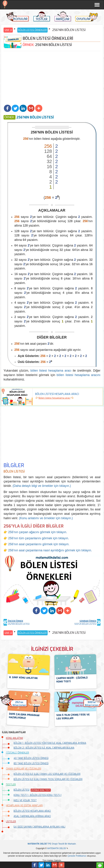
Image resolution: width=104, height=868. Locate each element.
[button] (7, 108)
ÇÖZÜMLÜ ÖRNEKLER (18, 753)
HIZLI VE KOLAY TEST (25, 801)
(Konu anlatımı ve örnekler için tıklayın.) (46, 518)
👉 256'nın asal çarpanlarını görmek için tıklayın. (37, 544)
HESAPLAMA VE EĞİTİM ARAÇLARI (24, 806)
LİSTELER (11, 822)
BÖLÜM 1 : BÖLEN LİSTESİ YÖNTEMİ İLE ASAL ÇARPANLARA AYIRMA (50, 743)
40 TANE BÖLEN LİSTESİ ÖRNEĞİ (31, 758)
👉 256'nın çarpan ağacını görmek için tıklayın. (35, 532)
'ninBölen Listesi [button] (19, 704)
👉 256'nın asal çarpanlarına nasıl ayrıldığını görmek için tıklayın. (48, 550)
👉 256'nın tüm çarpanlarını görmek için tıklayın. (36, 538)
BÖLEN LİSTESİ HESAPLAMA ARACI (32, 811)
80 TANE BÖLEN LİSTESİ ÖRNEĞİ (31, 764)
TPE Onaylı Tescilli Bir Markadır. (52, 844)
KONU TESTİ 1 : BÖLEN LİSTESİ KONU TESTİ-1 (37, 795)
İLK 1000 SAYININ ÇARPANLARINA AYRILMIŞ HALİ (39, 827)
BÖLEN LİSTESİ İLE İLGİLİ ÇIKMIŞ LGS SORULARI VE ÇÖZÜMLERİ (47, 774)
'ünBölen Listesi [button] (92, 704)
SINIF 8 (8, 30)
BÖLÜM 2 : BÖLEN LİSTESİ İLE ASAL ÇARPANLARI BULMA (44, 748)
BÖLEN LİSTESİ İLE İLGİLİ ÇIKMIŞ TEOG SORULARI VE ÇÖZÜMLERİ (48, 779)
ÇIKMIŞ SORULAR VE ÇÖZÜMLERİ (24, 769)
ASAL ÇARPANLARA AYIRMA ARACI (32, 816)
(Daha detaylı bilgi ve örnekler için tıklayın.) (42, 486)
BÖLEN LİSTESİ (21, 790)
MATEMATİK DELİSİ (57, 848)
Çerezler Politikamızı (77, 856)
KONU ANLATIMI (14, 738)
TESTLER (11, 785)
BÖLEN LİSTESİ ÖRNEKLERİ (32, 30)
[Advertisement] (52, 78)
